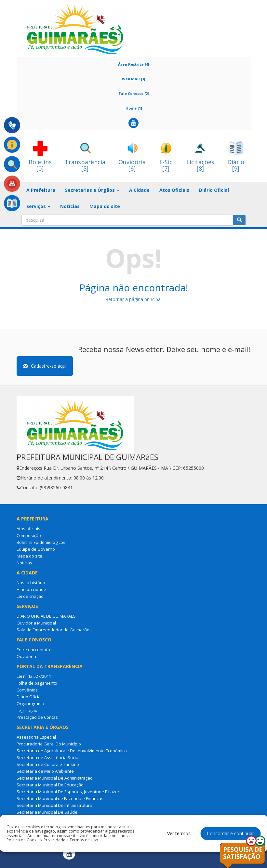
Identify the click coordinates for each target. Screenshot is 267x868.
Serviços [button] (38, 206)
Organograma (30, 704)
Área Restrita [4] (133, 64)
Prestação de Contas (37, 717)
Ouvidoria (26, 656)
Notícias (70, 206)
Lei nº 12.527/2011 (34, 676)
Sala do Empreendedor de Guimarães (54, 630)
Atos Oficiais (174, 190)
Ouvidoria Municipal (36, 623)
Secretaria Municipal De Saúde (47, 812)
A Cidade (139, 190)
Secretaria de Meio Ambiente (45, 771)
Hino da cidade (31, 589)
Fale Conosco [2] (134, 93)
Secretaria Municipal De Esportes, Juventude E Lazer (68, 792)
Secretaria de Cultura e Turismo (48, 764)
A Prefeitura (41, 190)
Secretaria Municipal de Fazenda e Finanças (60, 798)
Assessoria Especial (36, 737)
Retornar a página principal (133, 299)
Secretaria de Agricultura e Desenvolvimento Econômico (72, 751)
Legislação (27, 710)
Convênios (27, 690)
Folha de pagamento (37, 683)
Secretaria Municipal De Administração (55, 778)
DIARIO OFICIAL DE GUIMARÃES (46, 616)
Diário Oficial (214, 190)
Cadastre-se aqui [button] (45, 366)
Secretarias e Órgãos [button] (92, 190)
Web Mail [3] (133, 79)
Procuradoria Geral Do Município (49, 744)
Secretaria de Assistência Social (48, 757)
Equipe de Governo (36, 549)
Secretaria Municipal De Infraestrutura (54, 805)
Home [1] (134, 108)
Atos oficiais (28, 529)
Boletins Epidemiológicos (41, 542)
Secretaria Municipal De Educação (50, 785)
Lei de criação (30, 596)
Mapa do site (105, 206)
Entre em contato (33, 650)
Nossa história (31, 583)
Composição (29, 535)
